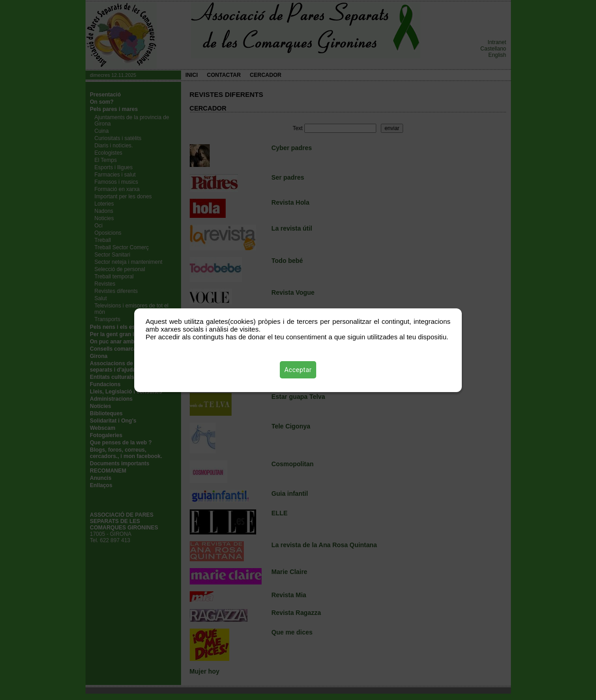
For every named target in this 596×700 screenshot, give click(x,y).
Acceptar (298, 370)
